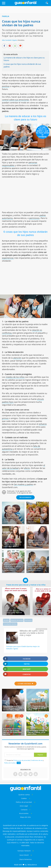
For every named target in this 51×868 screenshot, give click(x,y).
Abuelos (6, 620)
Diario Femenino (25, 859)
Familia (6, 16)
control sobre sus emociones (16, 100)
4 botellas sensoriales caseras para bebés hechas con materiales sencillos (12, 731)
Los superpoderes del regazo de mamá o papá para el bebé (13, 544)
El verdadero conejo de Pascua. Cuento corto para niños (37, 732)
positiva (6, 86)
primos (5, 418)
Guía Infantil (24, 855)
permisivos (34, 218)
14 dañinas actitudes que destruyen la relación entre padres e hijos (37, 543)
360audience (32, 865)
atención (17, 358)
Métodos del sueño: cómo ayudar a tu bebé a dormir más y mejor (14, 708)
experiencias (8, 258)
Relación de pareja (17, 620)
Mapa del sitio (25, 817)
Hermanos (28, 620)
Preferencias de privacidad (22, 760)
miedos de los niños (15, 377)
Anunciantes (24, 813)
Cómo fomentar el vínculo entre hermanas (36, 520)
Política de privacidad (24, 802)
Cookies (24, 798)
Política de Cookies (10, 763)
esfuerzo (43, 424)
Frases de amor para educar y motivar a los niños (26, 585)
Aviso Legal (24, 806)
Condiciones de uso (37, 760)
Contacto (24, 810)
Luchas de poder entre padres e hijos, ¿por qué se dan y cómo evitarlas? (37, 567)
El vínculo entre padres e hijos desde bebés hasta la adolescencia (12, 567)
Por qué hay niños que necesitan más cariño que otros (11, 520)
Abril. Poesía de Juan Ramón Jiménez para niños (36, 708)
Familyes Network (24, 851)
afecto (27, 468)
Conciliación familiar (10, 624)
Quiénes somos (24, 795)
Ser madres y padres (24, 484)
